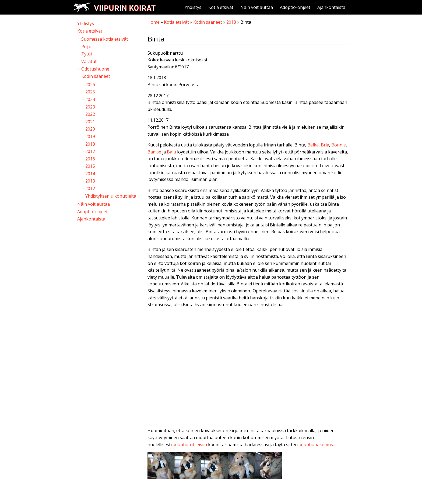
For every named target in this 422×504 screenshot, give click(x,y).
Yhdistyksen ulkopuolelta (111, 196)
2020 (90, 129)
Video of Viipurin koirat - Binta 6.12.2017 (248, 369)
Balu (171, 152)
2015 (90, 166)
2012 (90, 188)
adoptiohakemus (316, 444)
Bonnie (339, 145)
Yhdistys (193, 7)
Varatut (89, 61)
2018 (231, 22)
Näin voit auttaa (257, 7)
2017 (90, 151)
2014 (90, 174)
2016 (90, 159)
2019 (90, 136)
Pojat (87, 47)
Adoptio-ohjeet (295, 7)
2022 (90, 114)
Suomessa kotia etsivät (105, 39)
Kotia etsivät (221, 7)
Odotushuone (95, 69)
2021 (90, 122)
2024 (90, 99)
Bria (325, 145)
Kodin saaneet (208, 22)
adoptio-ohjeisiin (190, 444)
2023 (90, 107)
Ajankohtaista (331, 7)
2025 (90, 92)
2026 (90, 85)
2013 (90, 181)
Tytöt (87, 54)
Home (154, 22)
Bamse (154, 152)
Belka (313, 145)
